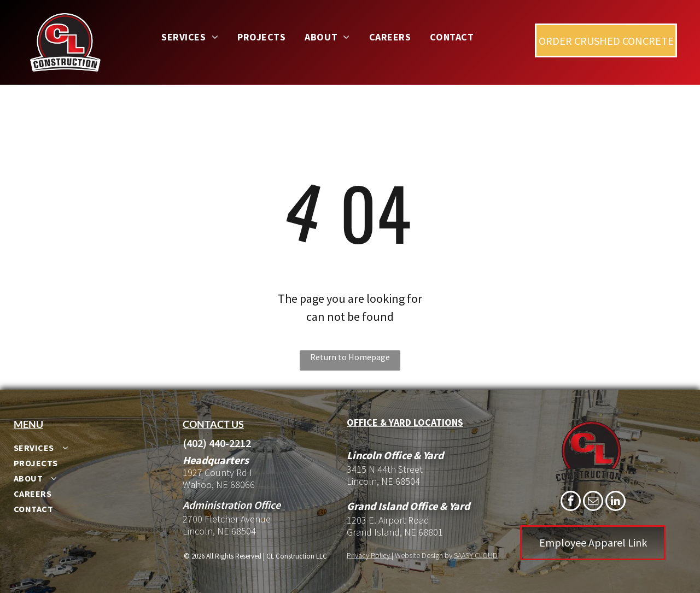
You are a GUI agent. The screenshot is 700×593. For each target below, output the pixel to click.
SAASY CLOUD (476, 555)
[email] (593, 502)
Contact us (213, 424)
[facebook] (571, 502)
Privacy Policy (368, 555)
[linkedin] (616, 502)
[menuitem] (194, 37)
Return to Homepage (350, 357)
